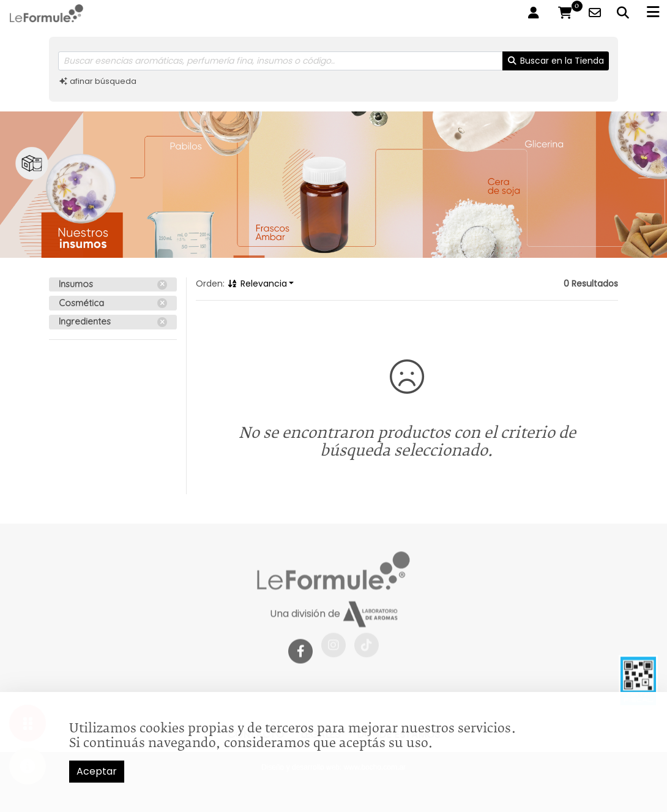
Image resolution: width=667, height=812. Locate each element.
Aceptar (97, 771)
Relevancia (257, 284)
